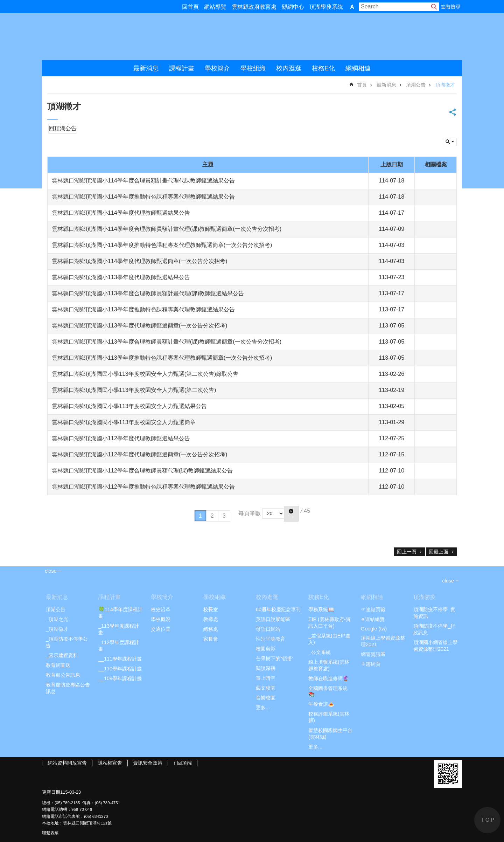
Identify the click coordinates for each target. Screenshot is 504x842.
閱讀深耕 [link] (266, 668)
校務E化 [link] (323, 68)
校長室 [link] (211, 609)
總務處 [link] (211, 629)
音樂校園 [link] (266, 698)
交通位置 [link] (161, 629)
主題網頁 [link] (371, 664)
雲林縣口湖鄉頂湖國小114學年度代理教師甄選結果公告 (121, 213)
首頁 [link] (362, 85)
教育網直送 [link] (58, 665)
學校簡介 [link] (217, 68)
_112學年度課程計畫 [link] (119, 646)
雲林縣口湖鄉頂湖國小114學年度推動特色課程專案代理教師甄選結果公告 (143, 197)
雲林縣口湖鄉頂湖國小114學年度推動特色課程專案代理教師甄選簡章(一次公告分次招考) (162, 245)
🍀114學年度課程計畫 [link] (120, 613)
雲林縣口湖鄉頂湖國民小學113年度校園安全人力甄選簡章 (124, 422)
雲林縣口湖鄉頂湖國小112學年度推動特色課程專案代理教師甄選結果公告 (143, 487)
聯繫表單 (50, 833)
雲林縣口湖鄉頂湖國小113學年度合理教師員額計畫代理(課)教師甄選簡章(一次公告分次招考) (167, 342)
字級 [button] (352, 7)
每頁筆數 (250, 513)
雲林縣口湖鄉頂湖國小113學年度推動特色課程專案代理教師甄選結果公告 (143, 309)
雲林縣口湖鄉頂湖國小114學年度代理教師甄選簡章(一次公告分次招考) (139, 261)
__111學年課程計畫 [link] (120, 659)
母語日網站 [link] (268, 629)
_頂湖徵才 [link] (57, 629)
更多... (263, 708)
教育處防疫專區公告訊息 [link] (68, 688)
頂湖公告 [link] (416, 85)
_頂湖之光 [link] (57, 619)
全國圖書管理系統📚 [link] (328, 691)
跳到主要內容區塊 (4, 4)
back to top (487, 820)
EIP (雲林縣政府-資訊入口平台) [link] (330, 623)
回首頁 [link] (190, 7)
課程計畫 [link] (182, 68)
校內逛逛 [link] (289, 68)
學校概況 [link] (161, 619)
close (448, 581)
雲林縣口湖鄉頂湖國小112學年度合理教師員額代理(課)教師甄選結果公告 (142, 471)
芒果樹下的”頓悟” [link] (275, 658)
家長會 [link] (211, 639)
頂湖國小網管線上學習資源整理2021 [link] (435, 646)
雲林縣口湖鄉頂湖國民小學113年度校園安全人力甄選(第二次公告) (134, 390)
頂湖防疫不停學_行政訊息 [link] (434, 629)
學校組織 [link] (253, 68)
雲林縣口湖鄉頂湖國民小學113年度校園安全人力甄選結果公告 (129, 406)
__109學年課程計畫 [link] (120, 678)
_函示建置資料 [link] (62, 655)
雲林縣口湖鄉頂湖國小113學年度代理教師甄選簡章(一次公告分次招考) (139, 326)
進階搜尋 (450, 7)
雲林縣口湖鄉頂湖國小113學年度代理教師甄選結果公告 (121, 277)
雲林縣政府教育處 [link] (254, 7)
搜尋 (434, 7)
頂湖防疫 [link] (425, 597)
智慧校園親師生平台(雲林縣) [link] (330, 734)
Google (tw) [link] (374, 629)
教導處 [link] (211, 619)
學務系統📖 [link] (321, 609)
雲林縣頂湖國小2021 (116, 37)
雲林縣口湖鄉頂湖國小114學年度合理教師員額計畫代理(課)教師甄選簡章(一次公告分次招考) (167, 229)
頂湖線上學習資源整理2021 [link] (383, 641)
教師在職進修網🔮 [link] (329, 678)
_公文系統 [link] (320, 652)
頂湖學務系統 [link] (326, 7)
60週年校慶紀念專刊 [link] (278, 609)
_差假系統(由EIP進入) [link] (329, 639)
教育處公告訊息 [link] (63, 675)
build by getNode (450, 142)
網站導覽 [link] (215, 7)
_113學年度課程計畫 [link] (119, 629)
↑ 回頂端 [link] (183, 763)
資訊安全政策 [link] (148, 763)
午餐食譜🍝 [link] (321, 704)
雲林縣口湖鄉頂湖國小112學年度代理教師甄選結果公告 (121, 438)
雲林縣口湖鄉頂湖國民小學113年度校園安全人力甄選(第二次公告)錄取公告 (145, 374)
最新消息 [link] (146, 68)
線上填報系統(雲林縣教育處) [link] (329, 665)
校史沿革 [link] (161, 609)
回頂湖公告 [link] (63, 128)
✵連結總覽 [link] (373, 619)
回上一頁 (407, 552)
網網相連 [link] (358, 68)
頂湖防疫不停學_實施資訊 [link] (434, 613)
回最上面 (439, 552)
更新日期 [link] (51, 792)
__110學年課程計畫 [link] (120, 669)
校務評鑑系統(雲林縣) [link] (329, 717)
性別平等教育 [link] (271, 639)
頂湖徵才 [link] (445, 85)
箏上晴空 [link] (266, 678)
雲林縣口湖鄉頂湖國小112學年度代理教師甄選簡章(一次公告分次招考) (139, 454)
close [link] (51, 571)
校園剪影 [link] (266, 649)
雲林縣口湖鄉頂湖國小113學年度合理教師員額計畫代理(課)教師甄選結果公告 (148, 293)
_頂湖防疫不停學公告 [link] (67, 642)
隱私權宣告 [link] (110, 763)
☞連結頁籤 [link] (373, 609)
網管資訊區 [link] (373, 654)
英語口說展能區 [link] (273, 619)
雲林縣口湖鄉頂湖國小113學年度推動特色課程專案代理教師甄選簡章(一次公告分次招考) (162, 358)
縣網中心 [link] (293, 7)
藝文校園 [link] (266, 688)
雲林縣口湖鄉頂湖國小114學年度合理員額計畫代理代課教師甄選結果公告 (143, 181)
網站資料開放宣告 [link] (67, 763)
